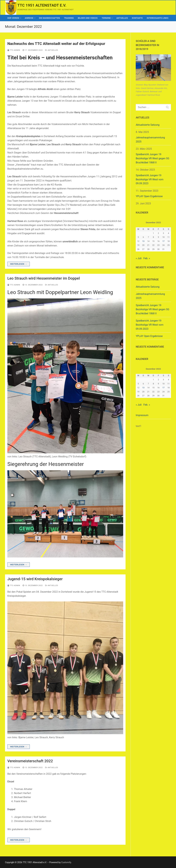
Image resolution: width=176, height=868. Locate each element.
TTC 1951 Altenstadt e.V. (42, 5)
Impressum (142, 415)
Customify (66, 862)
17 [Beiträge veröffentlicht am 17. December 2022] (163, 241)
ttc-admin (14, 50)
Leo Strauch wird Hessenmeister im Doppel (44, 278)
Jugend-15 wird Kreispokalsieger (35, 579)
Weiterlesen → (19, 264)
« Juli (139, 258)
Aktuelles (52, 50)
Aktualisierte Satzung (148, 125)
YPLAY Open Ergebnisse (149, 196)
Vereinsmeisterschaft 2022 (30, 761)
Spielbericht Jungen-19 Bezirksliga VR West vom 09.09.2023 (150, 179)
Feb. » (147, 258)
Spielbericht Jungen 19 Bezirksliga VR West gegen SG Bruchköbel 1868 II (152, 158)
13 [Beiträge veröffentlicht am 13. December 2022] (143, 241)
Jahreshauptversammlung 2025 (150, 140)
